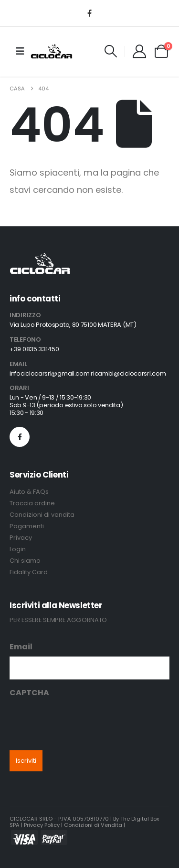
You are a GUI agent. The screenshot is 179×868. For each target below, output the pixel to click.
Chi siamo (25, 561)
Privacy (21, 538)
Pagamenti (27, 526)
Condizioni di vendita (42, 515)
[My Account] (139, 51)
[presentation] (82, 721)
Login (18, 549)
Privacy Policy (42, 825)
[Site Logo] (52, 51)
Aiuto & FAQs (29, 492)
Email (21, 647)
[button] (111, 51)
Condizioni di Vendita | (95, 825)
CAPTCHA (29, 693)
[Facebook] (90, 13)
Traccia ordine (32, 503)
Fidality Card (29, 572)
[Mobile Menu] (20, 51)
